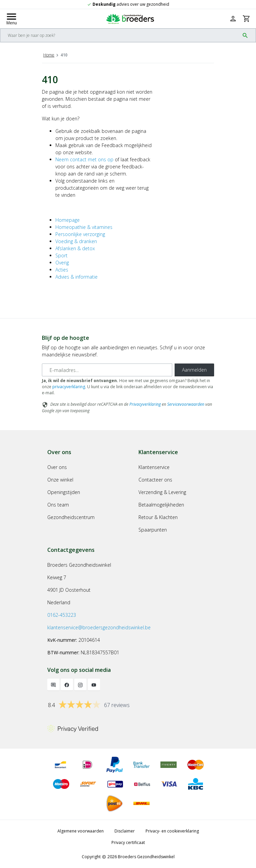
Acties (62, 270)
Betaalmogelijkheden (161, 505)
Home (49, 55)
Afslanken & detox (75, 248)
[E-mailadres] (107, 370)
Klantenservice (154, 467)
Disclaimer (125, 831)
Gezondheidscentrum (71, 517)
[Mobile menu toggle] (11, 19)
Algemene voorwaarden (81, 831)
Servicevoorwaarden (186, 404)
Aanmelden (194, 370)
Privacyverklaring (145, 404)
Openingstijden (64, 492)
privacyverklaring (69, 387)
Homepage (68, 220)
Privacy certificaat (128, 842)
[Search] (120, 35)
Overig (62, 263)
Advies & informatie (76, 277)
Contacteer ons (155, 480)
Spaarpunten (153, 530)
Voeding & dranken (76, 241)
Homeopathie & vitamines (84, 227)
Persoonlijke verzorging (80, 234)
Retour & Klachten (158, 517)
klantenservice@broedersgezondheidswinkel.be (99, 627)
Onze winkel (60, 480)
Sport (61, 255)
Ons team (58, 505)
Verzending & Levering (162, 492)
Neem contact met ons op (84, 159)
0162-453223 (62, 615)
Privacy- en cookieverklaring (172, 831)
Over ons (57, 467)
